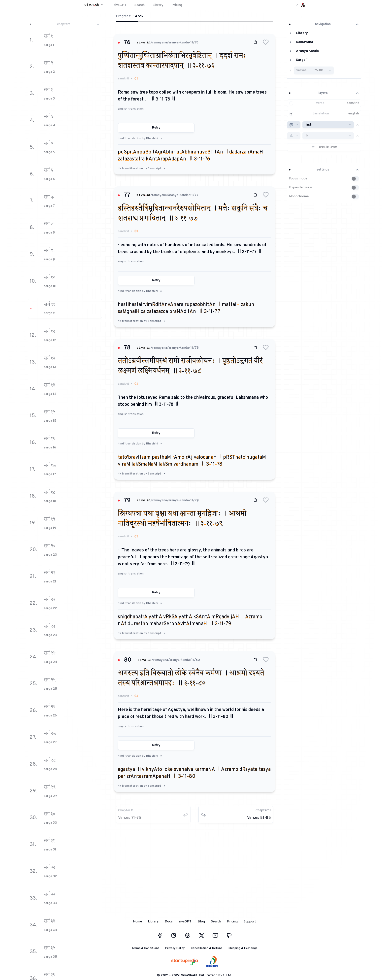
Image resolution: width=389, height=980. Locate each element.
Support (250, 922)
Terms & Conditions (145, 948)
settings (324, 170)
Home (137, 922)
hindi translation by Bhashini (140, 138)
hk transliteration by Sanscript (142, 169)
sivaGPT (185, 922)
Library (153, 922)
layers (324, 93)
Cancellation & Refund (207, 948)
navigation (324, 24)
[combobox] (294, 125)
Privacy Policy (175, 948)
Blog (201, 922)
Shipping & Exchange (243, 948)
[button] (266, 42)
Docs (169, 922)
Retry (156, 128)
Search (216, 922)
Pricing (232, 922)
